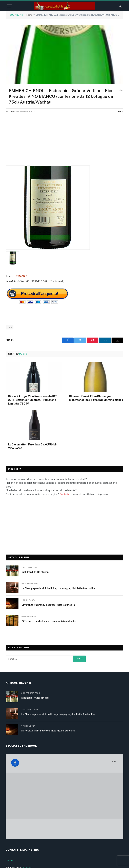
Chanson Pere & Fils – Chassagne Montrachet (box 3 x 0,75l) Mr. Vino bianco (96, 398)
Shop (121, 112)
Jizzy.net (27, 809)
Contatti (10, 802)
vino (10, 327)
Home (29, 15)
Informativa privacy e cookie (22, 832)
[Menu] (10, 6)
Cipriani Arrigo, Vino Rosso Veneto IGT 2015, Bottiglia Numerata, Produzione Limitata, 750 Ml (32, 400)
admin (12, 112)
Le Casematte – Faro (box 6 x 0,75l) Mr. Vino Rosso (33, 446)
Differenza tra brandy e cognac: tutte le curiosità (48, 605)
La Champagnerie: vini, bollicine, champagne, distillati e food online (58, 588)
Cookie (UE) (13, 840)
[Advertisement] (64, 142)
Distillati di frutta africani (35, 572)
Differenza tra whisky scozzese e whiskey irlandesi (49, 621)
